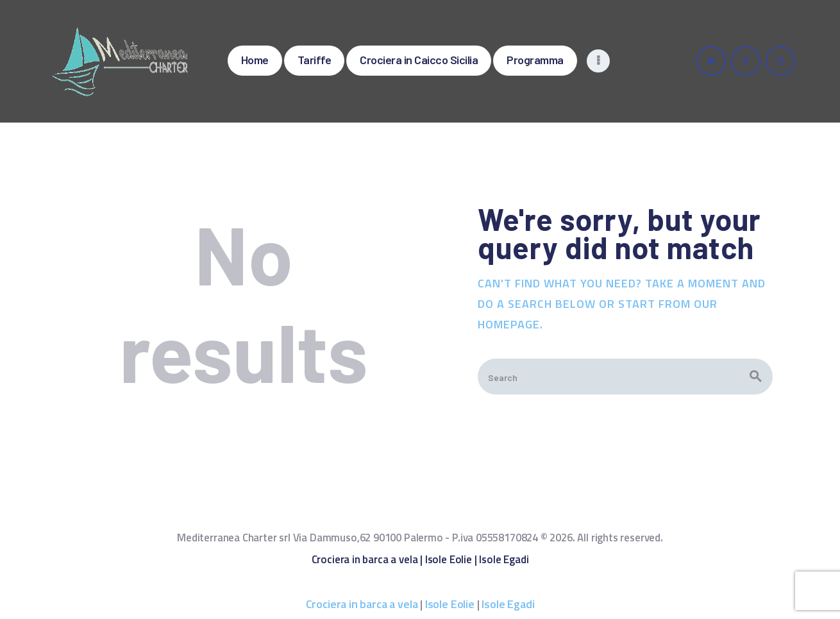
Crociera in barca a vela (365, 559)
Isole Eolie (449, 559)
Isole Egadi (504, 559)
